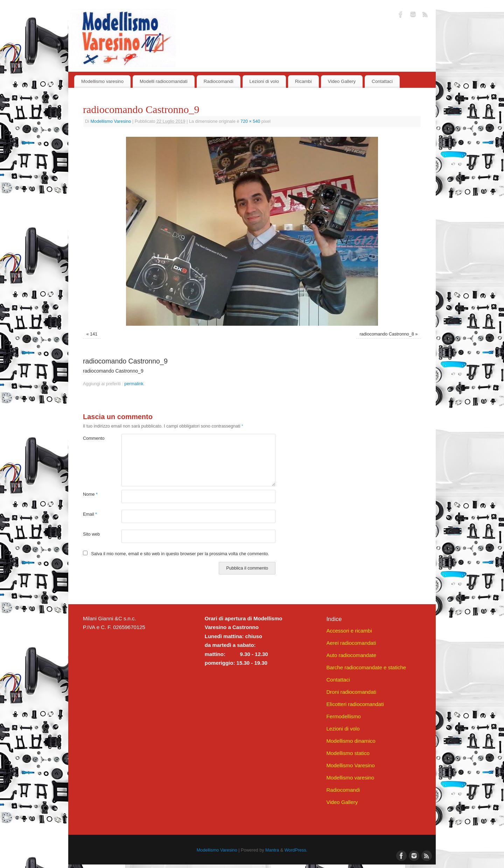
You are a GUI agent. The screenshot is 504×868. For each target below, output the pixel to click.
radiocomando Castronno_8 (387, 334)
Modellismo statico (348, 753)
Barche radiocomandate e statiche (366, 667)
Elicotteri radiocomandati (355, 704)
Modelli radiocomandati (164, 81)
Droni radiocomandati (351, 692)
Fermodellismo (343, 716)
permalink (134, 384)
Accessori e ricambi (349, 631)
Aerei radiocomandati (351, 643)
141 (94, 334)
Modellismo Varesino (111, 121)
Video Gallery (342, 81)
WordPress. (296, 850)
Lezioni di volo (264, 81)
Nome (90, 494)
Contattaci (382, 81)
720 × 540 (250, 121)
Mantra (272, 850)
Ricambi (303, 81)
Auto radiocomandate (351, 655)
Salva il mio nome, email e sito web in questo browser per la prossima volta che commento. (180, 554)
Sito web (91, 534)
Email (90, 514)
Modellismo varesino (102, 81)
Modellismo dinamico (351, 741)
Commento (93, 438)
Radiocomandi (219, 81)
